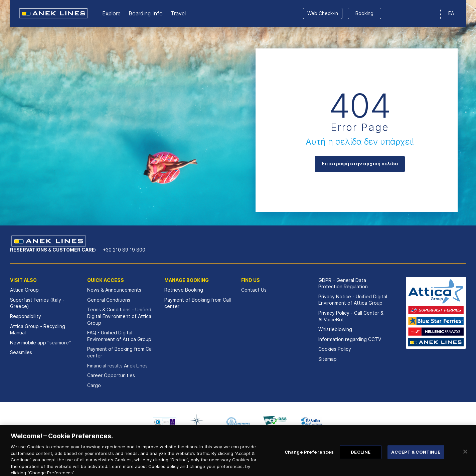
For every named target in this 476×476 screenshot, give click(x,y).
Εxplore (111, 13)
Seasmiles (21, 352)
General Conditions (109, 300)
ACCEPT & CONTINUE (416, 458)
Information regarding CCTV (350, 339)
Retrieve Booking (184, 290)
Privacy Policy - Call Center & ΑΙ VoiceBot (351, 316)
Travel (178, 13)
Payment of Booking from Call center (120, 352)
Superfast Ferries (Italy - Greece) (37, 303)
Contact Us (254, 290)
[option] (165, 422)
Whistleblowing (335, 329)
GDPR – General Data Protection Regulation (343, 283)
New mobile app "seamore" (40, 343)
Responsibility (26, 316)
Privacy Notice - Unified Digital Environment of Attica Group (353, 300)
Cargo (94, 385)
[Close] (465, 458)
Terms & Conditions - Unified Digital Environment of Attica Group (119, 316)
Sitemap (328, 359)
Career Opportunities (111, 375)
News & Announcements (114, 290)
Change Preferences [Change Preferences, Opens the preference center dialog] (309, 458)
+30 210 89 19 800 (124, 250)
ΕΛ (451, 13)
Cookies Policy (335, 349)
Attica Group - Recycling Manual (38, 330)
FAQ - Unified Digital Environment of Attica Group (119, 336)
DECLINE (361, 458)
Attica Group (24, 290)
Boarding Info (146, 13)
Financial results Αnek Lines (117, 366)
